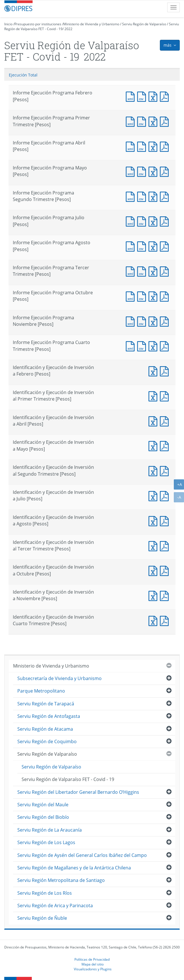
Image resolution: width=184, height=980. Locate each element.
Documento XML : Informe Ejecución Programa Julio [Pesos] (131, 221)
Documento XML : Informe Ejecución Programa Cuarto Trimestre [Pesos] (131, 346)
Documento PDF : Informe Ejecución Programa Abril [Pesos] (166, 146)
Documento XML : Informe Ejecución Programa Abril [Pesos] (131, 146)
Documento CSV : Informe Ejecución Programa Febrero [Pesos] (143, 96)
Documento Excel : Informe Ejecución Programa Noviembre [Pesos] (154, 321)
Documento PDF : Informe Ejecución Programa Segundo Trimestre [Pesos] (166, 196)
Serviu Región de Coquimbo (47, 741)
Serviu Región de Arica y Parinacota (55, 906)
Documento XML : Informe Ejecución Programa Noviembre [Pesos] (131, 321)
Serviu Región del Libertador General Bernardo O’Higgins (78, 792)
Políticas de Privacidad (92, 959)
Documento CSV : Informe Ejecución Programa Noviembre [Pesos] (143, 321)
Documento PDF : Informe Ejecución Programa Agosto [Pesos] (166, 246)
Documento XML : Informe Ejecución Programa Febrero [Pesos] (131, 96)
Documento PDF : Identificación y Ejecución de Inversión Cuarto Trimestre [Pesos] (166, 620)
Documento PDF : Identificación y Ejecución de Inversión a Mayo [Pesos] (166, 445)
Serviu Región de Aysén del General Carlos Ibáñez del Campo (82, 855)
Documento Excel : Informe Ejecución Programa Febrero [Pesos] (154, 96)
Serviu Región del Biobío (43, 817)
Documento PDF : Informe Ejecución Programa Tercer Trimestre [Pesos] (166, 271)
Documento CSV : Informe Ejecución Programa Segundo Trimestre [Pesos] (143, 196)
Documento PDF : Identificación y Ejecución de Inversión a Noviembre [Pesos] (166, 595)
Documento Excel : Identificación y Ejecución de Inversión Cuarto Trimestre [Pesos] (154, 620)
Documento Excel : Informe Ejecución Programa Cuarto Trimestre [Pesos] (154, 346)
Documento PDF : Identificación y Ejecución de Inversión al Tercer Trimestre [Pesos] (166, 545)
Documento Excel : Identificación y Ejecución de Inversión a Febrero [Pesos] (154, 371)
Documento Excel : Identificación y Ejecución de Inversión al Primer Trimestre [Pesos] (154, 396)
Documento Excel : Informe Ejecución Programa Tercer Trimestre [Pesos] (154, 271)
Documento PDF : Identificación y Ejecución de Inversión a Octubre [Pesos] (166, 570)
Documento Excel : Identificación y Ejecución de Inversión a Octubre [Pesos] (154, 570)
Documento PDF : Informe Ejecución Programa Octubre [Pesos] (166, 296)
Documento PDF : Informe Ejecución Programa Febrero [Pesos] (166, 96)
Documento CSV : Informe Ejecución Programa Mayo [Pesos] (143, 171)
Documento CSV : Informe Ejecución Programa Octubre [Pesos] (143, 296)
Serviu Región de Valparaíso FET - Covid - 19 (68, 779)
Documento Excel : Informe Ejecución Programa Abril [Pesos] (154, 146)
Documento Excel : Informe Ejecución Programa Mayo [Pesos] (154, 171)
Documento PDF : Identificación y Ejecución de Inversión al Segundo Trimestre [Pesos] (166, 470)
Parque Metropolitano (41, 691)
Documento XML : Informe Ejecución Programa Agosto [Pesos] (131, 246)
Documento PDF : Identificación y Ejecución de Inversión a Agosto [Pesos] (166, 520)
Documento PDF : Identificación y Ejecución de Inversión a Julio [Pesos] (166, 495)
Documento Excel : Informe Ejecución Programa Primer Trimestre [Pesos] (154, 121)
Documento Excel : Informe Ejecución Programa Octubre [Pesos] (154, 296)
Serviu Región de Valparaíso (144, 24)
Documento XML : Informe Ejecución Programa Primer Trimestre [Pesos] (131, 121)
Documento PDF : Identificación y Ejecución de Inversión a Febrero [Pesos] (166, 371)
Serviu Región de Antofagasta (49, 716)
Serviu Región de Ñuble (42, 918)
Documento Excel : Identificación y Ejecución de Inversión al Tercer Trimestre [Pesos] (154, 545)
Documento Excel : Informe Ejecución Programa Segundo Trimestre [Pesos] (154, 196)
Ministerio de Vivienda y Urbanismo (91, 24)
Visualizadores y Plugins (93, 969)
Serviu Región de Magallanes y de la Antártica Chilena (74, 868)
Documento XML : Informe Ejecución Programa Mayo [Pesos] (131, 171)
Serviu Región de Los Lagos (46, 842)
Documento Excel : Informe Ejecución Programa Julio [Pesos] (154, 221)
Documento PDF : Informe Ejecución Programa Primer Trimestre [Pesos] (166, 121)
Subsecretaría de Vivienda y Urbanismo (59, 678)
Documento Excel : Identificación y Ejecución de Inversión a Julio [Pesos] (154, 495)
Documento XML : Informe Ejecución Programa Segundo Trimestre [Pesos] (131, 196)
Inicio (8, 24)
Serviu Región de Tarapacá (46, 704)
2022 (68, 29)
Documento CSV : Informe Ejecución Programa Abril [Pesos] (143, 146)
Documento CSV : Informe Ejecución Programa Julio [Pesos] (143, 221)
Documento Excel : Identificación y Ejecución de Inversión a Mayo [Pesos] (154, 445)
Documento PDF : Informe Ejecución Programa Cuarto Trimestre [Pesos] (166, 346)
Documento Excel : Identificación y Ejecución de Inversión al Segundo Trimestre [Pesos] (154, 470)
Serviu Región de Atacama (45, 729)
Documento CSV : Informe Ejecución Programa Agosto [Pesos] (143, 246)
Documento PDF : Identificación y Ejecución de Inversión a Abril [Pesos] (166, 421)
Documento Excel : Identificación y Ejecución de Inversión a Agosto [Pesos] (154, 520)
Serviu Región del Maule (43, 805)
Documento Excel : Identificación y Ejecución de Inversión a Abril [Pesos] (154, 421)
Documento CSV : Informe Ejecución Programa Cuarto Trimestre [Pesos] (143, 346)
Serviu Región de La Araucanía (50, 830)
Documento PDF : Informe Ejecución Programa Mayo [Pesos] (166, 171)
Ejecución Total (23, 75)
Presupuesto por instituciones (38, 24)
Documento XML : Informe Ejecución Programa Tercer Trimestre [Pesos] (131, 271)
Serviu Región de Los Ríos (45, 893)
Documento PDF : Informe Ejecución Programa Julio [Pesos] (166, 221)
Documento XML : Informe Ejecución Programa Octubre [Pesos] (131, 296)
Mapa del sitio (93, 964)
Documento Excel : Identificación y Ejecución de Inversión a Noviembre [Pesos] (154, 595)
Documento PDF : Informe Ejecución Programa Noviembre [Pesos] (166, 321)
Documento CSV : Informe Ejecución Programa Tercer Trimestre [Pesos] (143, 271)
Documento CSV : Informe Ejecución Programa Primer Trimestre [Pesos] (143, 121)
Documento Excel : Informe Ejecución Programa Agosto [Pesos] (154, 246)
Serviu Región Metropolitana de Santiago (61, 880)
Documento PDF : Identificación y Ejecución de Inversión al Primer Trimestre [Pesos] (166, 396)
